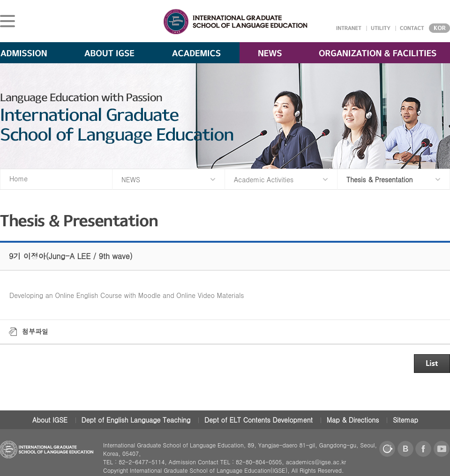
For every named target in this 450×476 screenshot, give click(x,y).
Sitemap (405, 420)
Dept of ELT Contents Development (259, 420)
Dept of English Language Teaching (136, 420)
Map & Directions (353, 420)
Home (19, 178)
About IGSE (50, 420)
